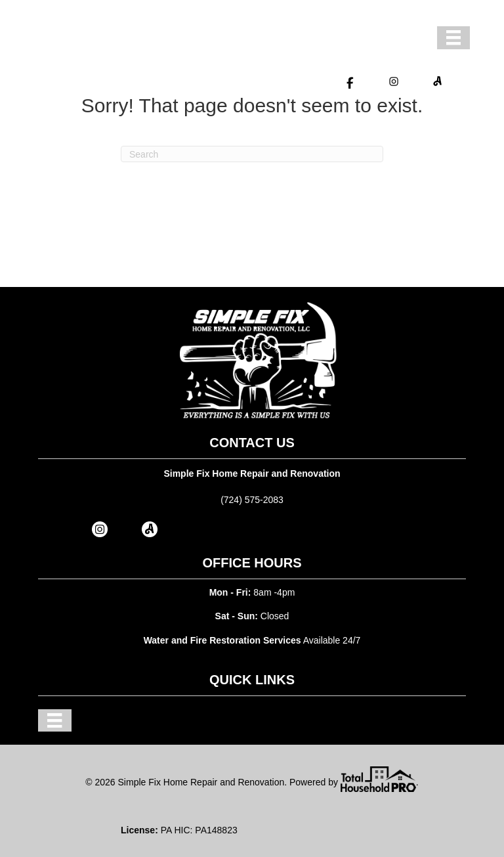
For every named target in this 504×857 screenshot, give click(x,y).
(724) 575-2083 (252, 500)
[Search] (252, 154)
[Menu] (453, 37)
